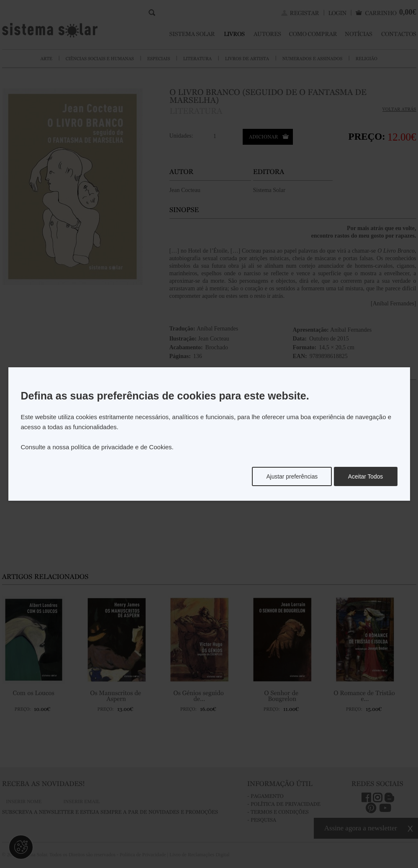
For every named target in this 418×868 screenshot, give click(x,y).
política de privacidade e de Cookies (122, 447)
